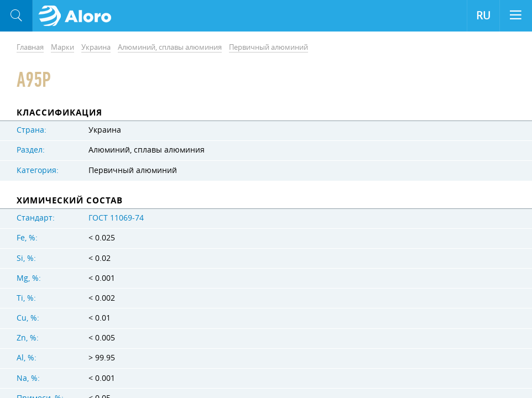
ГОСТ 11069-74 (116, 218)
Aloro (78, 16)
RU (483, 15)
